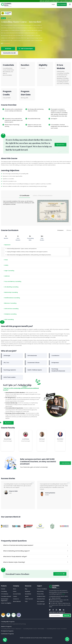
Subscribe (67, 615)
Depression (7, 245)
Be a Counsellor (62, 4)
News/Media (28, 594)
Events (15, 591)
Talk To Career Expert (26, 49)
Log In (53, 4)
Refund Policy (40, 591)
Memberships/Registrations (5, 600)
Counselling (4, 591)
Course (9, 18)
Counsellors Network (6, 596)
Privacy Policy (40, 594)
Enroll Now (8, 49)
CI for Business (5, 594)
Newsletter (28, 591)
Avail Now (8, 423)
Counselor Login (41, 604)
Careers (15, 596)
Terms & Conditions (42, 589)
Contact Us (16, 599)
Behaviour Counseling (10, 303)
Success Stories (17, 594)
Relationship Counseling (10, 292)
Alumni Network (17, 601)
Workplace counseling (10, 314)
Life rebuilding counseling (11, 287)
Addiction (6, 276)
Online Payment (29, 599)
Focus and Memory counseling (12, 282)
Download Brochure (9, 53)
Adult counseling (8, 319)
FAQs (26, 601)
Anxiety (6, 265)
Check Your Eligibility (6, 603)
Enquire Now (60, 145)
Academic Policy (41, 596)
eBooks (27, 596)
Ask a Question (41, 601)
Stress (6, 260)
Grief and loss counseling (11, 309)
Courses (3, 589)
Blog (26, 589)
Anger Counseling (9, 271)
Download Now (60, 574)
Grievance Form (41, 599)
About (15, 589)
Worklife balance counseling (12, 298)
